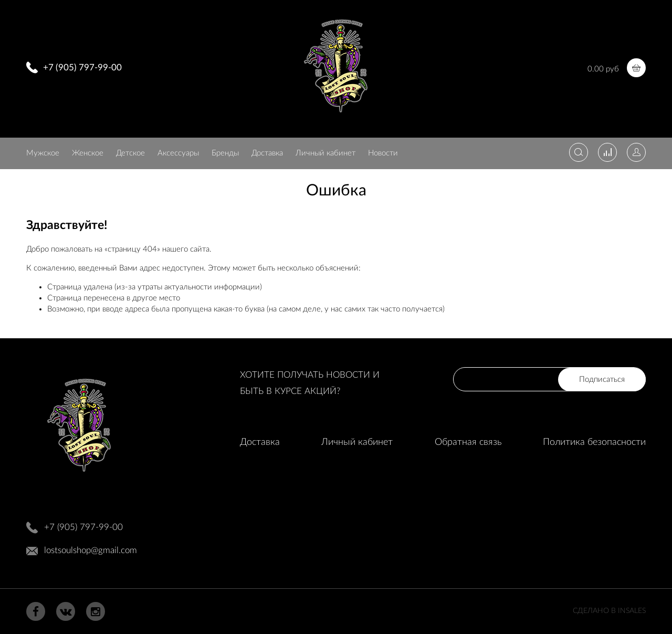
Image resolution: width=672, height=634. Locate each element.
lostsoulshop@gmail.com (91, 550)
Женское (88, 153)
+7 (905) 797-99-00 (82, 67)
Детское (130, 153)
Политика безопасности (594, 442)
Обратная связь (468, 442)
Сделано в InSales (609, 611)
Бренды (225, 153)
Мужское (43, 153)
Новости (383, 153)
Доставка (267, 153)
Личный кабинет (325, 153)
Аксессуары (178, 153)
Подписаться (602, 380)
